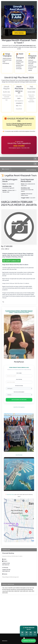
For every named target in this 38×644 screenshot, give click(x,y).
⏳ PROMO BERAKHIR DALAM (29, 628)
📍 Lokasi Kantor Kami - (10, 495)
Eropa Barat (19, 109)
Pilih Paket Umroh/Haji (19, 386)
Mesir (17, 96)
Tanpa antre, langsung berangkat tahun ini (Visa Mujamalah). (31, 98)
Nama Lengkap (19, 373)
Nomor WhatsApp (19, 379)
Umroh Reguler (7, 88)
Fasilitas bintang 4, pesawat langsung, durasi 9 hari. (7, 97)
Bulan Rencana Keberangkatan (19, 392)
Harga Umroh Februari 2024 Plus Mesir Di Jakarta (12, 556)
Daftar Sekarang (19, 33)
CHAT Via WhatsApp (31, 170)
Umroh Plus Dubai (19, 455)
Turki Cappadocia (19, 101)
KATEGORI (6, 169)
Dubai (21, 96)
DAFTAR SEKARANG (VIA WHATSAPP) (19, 400)
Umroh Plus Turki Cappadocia (19, 407)
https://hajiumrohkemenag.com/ (10, 577)
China (20, 106)
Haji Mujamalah (31, 88)
